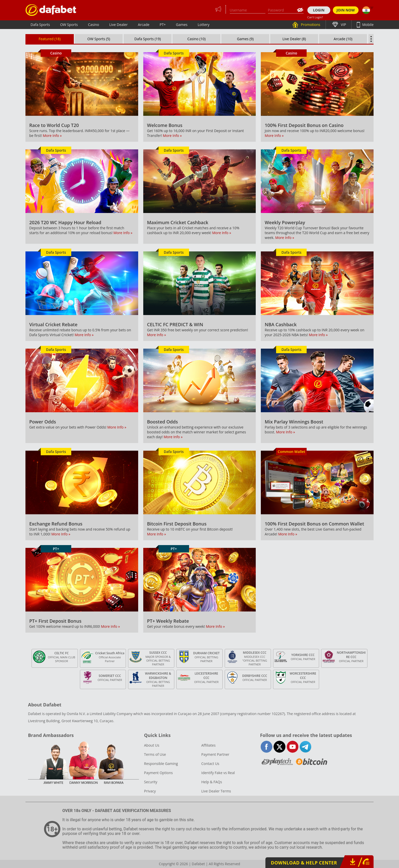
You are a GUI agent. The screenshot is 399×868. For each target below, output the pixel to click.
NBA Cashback (281, 324)
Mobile (367, 25)
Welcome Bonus (165, 125)
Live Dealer (118, 25)
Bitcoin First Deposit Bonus (177, 524)
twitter (280, 747)
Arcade (144, 25)
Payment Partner (215, 754)
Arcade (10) (343, 39)
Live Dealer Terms (216, 791)
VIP (343, 25)
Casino (94, 25)
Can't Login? (315, 17)
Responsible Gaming (161, 764)
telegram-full (305, 747)
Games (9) (245, 39)
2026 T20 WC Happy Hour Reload (65, 222)
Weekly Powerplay (285, 222)
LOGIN (319, 10)
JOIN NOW (346, 10)
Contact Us (210, 764)
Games (182, 25)
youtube (293, 747)
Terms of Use (155, 754)
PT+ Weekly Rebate (168, 621)
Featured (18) (50, 39)
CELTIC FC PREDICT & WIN (175, 324)
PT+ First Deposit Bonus (55, 621)
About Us (152, 745)
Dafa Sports (40, 25)
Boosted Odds (162, 422)
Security (151, 782)
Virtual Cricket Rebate (53, 324)
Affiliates (208, 745)
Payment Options (158, 773)
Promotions (310, 25)
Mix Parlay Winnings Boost (294, 422)
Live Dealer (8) (294, 39)
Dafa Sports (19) (148, 39)
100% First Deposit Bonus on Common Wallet (314, 524)
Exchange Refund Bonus (56, 524)
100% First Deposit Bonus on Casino (304, 125)
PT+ (163, 25)
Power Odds (43, 422)
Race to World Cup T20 (54, 125)
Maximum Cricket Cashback (178, 222)
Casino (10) (196, 39)
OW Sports (69, 25)
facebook (267, 747)
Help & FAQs (212, 782)
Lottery (204, 25)
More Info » (52, 136)
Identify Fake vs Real (218, 773)
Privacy (150, 791)
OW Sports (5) (99, 39)
